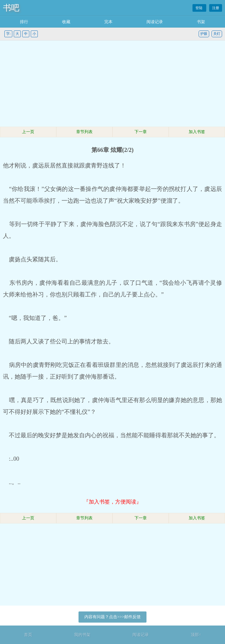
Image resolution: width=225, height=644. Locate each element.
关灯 (217, 34)
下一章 (141, 132)
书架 (201, 22)
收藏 (66, 22)
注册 (216, 8)
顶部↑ (196, 635)
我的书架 (82, 635)
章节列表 (84, 132)
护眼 (204, 34)
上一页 (28, 132)
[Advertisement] (112, 84)
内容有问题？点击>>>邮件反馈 (112, 617)
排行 (24, 22)
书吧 (11, 8)
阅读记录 (155, 22)
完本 (108, 22)
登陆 (199, 8)
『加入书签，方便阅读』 (112, 502)
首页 (28, 635)
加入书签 (197, 132)
